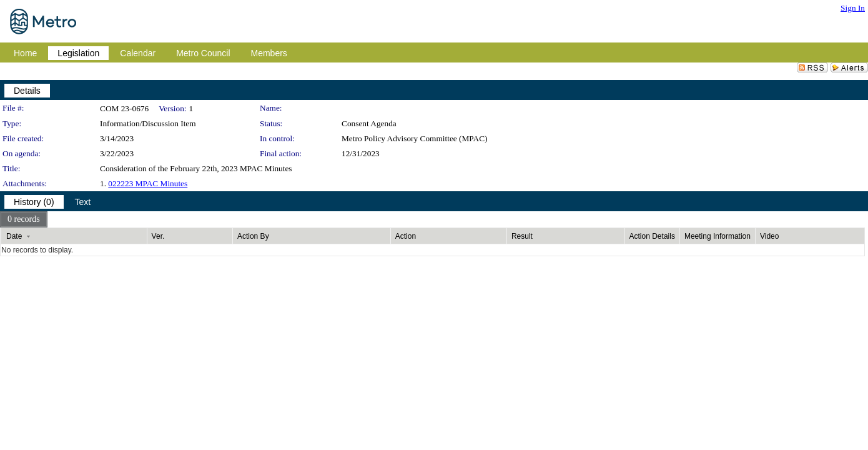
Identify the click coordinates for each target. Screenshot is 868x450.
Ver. (158, 236)
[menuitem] (24, 219)
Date (14, 236)
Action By (253, 236)
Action (406, 236)
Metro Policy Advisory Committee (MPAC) (415, 138)
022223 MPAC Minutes (148, 183)
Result (522, 236)
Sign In (853, 8)
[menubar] (24, 219)
